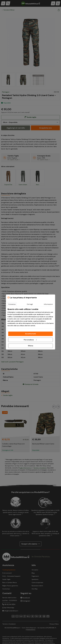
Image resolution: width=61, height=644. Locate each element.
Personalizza (30, 340)
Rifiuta (31, 346)
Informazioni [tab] (48, 304)
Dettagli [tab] (30, 304)
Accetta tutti (30, 334)
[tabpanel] (30, 317)
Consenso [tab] (12, 304)
